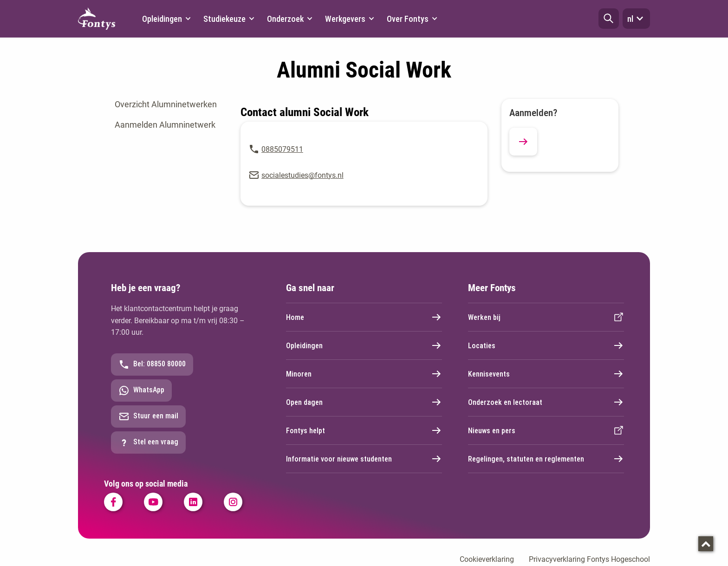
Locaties (546, 345)
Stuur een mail (148, 416)
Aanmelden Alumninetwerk (165, 125)
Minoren (364, 374)
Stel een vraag (148, 442)
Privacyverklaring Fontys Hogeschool (589, 559)
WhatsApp (141, 390)
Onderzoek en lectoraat (546, 402)
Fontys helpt (364, 430)
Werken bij (546, 317)
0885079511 (282, 149)
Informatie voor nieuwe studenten (364, 459)
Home (364, 317)
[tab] (168, 104)
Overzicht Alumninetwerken (166, 104)
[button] (609, 19)
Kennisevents (546, 374)
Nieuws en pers (546, 430)
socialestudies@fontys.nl (302, 175)
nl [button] (636, 19)
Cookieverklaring (487, 559)
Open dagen (364, 402)
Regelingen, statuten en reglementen (546, 459)
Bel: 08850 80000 (152, 364)
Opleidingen (364, 345)
